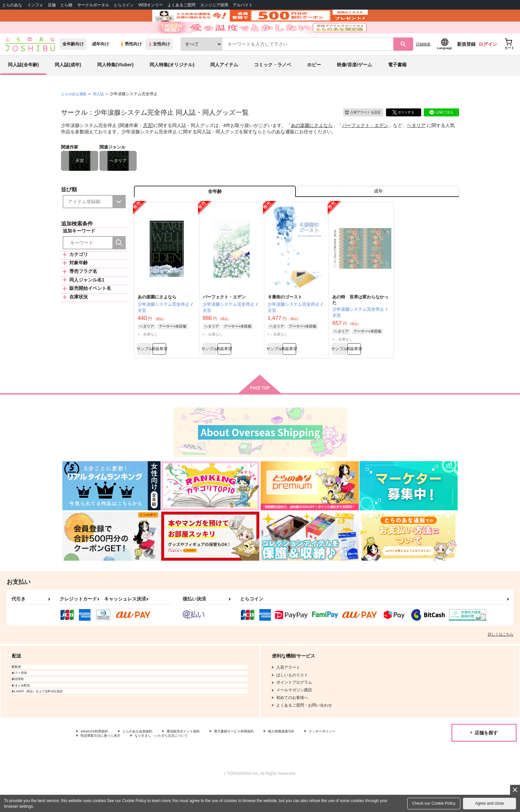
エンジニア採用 (214, 5)
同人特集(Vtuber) (115, 81)
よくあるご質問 (181, 5)
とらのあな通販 (75, 110)
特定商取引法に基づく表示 (151, 761)
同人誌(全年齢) (23, 81)
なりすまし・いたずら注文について (221, 761)
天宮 (148, 141)
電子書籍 (397, 81)
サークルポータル (93, 5)
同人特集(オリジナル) (172, 81)
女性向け (159, 60)
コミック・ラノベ (273, 81)
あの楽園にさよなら (312, 141)
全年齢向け (73, 60)
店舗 (52, 5)
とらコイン (124, 5)
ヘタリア (416, 141)
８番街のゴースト (285, 318)
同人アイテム (224, 81)
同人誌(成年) (68, 81)
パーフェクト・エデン (365, 141)
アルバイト (243, 5)
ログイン (488, 60)
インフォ (35, 5)
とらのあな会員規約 (147, 756)
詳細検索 (423, 60)
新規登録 (466, 60)
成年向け (100, 60)
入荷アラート (358, 127)
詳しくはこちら (501, 658)
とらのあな (12, 5)
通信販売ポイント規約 (199, 756)
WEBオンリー (151, 5)
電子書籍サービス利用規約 (257, 756)
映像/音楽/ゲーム (355, 81)
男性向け (131, 60)
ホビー (314, 81)
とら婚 (66, 5)
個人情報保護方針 (311, 756)
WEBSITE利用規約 (97, 756)
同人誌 (101, 110)
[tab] (378, 210)
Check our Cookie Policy (434, 803)
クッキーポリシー (97, 761)
